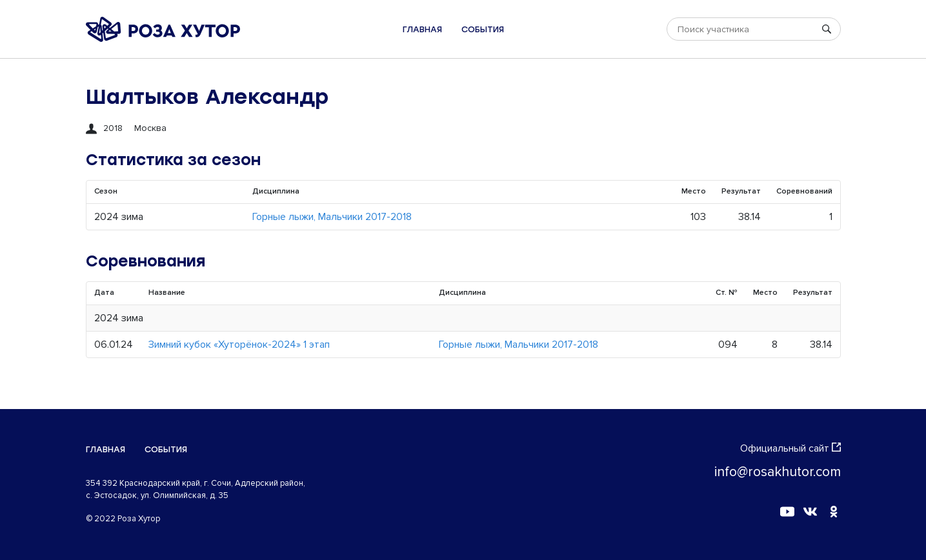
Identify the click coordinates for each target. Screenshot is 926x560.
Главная (422, 29)
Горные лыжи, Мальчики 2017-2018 (332, 217)
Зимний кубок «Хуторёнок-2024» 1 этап (239, 345)
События (483, 29)
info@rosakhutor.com (778, 472)
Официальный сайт (790, 448)
